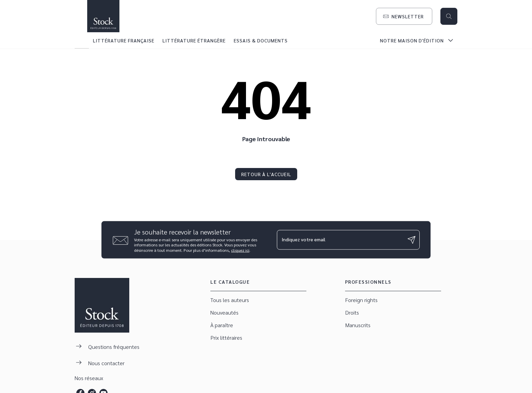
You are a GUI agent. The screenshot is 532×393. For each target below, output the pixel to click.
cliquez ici (240, 250)
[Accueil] (103, 16)
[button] (404, 16)
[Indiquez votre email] (340, 240)
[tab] (82, 40)
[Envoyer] (412, 240)
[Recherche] (449, 16)
